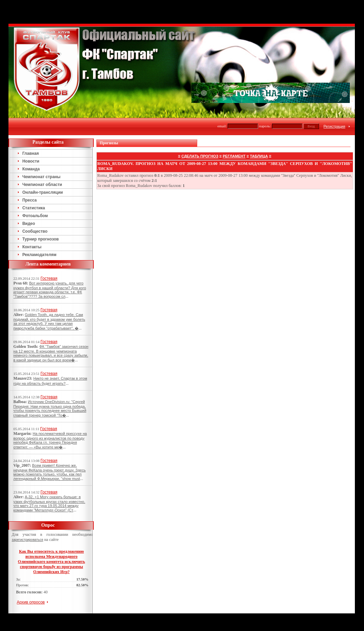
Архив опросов (31, 602)
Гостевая (49, 278)
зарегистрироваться (28, 540)
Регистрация (334, 126)
